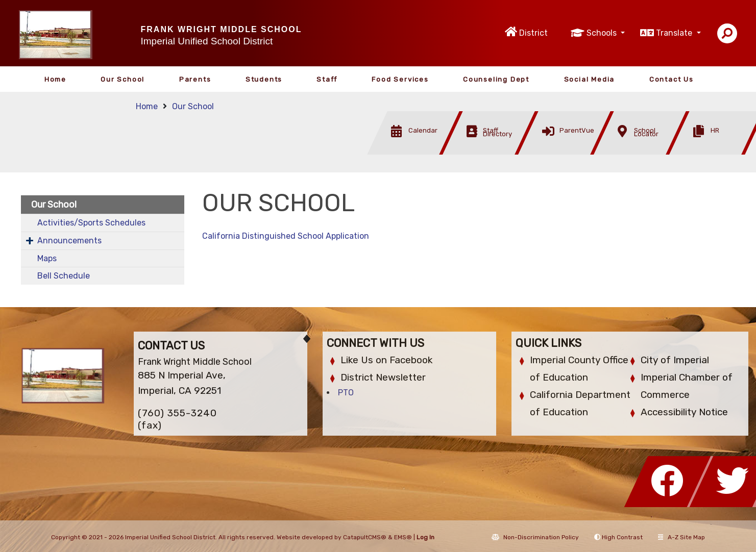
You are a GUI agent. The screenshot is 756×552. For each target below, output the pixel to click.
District (533, 33)
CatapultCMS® (365, 537)
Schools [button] (603, 33)
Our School (123, 79)
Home (55, 79)
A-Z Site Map (681, 537)
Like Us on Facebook (386, 360)
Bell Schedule (64, 276)
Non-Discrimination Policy (535, 537)
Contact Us (672, 79)
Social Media (590, 79)
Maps (47, 258)
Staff (327, 79)
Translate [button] (675, 33)
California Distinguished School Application (286, 236)
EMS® (403, 537)
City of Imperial (675, 360)
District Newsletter (383, 377)
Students (264, 79)
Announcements (69, 241)
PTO (346, 393)
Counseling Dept (496, 79)
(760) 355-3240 (177, 413)
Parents (195, 79)
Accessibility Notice (684, 412)
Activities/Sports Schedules (91, 223)
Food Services (400, 79)
